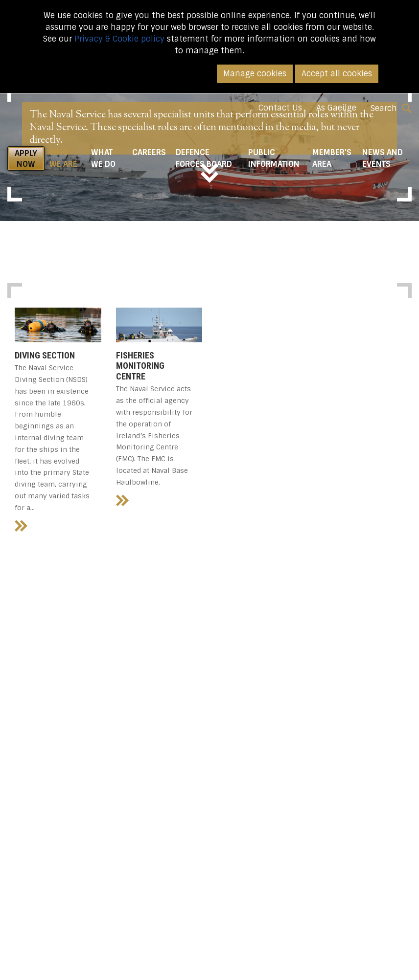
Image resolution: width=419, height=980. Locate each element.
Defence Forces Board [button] (204, 158)
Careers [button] (149, 152)
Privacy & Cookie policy (119, 39)
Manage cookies (255, 74)
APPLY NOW (26, 159)
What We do (103, 158)
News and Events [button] (383, 158)
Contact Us (280, 108)
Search (391, 109)
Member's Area (332, 158)
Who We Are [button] (68, 158)
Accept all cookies (337, 74)
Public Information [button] (274, 158)
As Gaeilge (336, 108)
